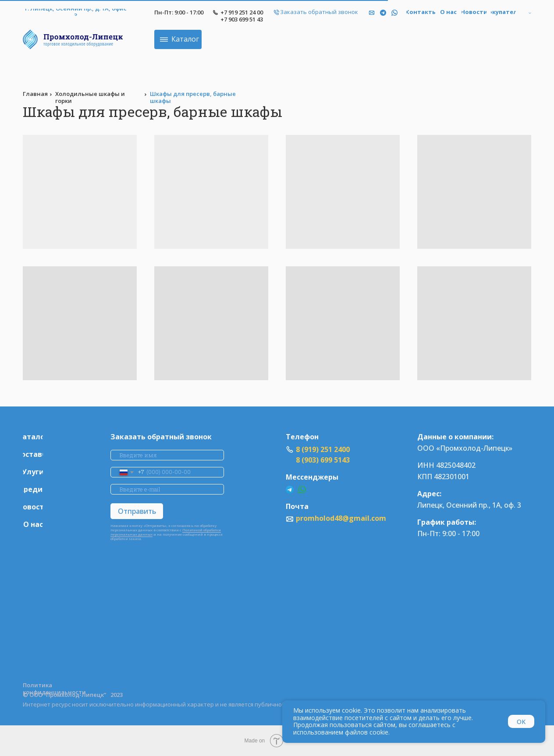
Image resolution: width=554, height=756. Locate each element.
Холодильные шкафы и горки (90, 97)
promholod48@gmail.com (341, 518)
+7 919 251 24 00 (242, 12)
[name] (167, 455)
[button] (319, 12)
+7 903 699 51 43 (242, 19)
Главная (35, 94)
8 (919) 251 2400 (323, 449)
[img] (394, 13)
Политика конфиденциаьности (54, 689)
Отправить (137, 511)
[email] (167, 489)
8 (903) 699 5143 (323, 460)
